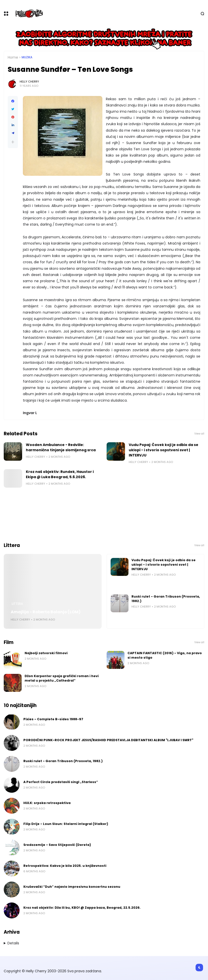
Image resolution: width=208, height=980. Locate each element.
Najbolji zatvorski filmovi (46, 653)
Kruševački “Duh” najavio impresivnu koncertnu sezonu (72, 887)
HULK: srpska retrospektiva (47, 803)
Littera (17, 604)
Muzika (27, 57)
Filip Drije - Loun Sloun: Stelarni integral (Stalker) (66, 824)
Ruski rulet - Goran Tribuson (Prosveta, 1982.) (166, 599)
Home (13, 57)
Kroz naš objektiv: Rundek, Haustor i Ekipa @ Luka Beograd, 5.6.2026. (60, 474)
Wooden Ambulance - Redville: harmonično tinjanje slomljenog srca (61, 447)
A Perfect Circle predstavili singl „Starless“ (61, 782)
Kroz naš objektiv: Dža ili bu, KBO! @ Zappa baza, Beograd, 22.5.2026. (82, 908)
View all (199, 434)
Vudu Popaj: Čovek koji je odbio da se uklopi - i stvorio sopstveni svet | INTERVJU (164, 450)
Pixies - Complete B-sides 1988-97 (53, 719)
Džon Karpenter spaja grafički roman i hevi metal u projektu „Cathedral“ (62, 678)
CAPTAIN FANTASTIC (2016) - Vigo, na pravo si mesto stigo (165, 655)
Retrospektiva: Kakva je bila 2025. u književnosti (65, 866)
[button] (13, 142)
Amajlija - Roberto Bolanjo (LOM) (46, 612)
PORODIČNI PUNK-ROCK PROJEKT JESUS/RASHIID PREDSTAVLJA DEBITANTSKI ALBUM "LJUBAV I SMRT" (108, 740)
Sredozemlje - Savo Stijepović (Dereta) (57, 845)
